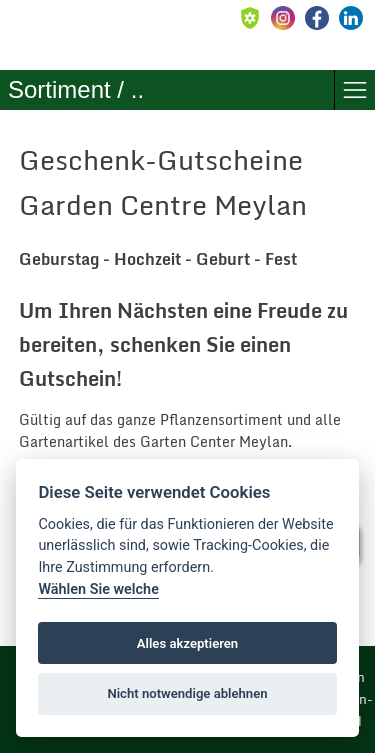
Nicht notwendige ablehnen (187, 693)
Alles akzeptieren (187, 643)
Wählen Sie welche (98, 589)
